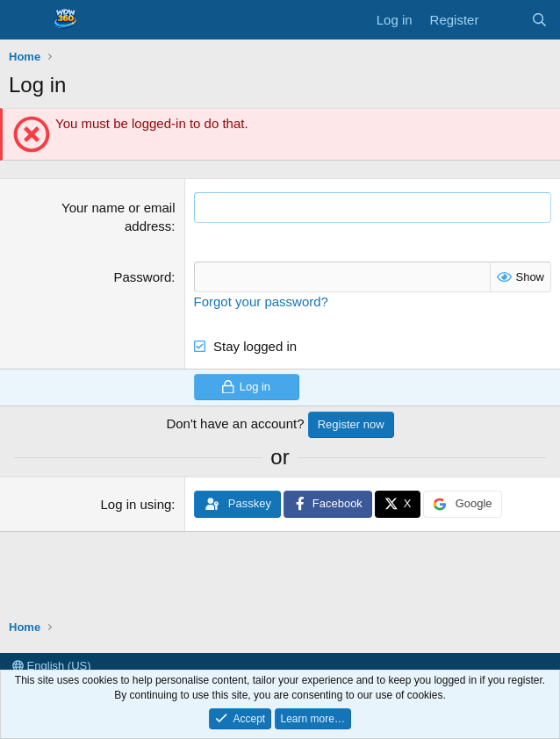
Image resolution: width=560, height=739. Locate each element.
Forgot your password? (261, 301)
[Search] (539, 20)
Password (143, 277)
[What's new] (504, 20)
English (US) (52, 666)
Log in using (136, 504)
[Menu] (24, 20)
